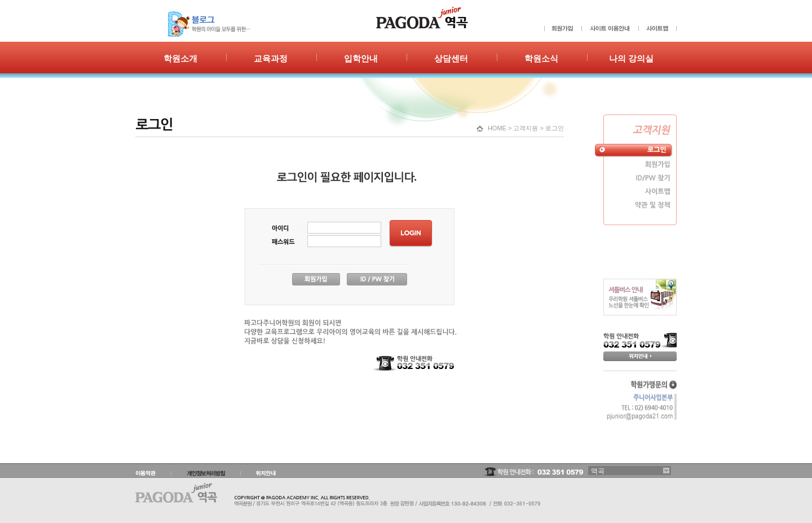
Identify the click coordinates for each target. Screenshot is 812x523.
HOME (497, 128)
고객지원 (526, 128)
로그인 (555, 128)
